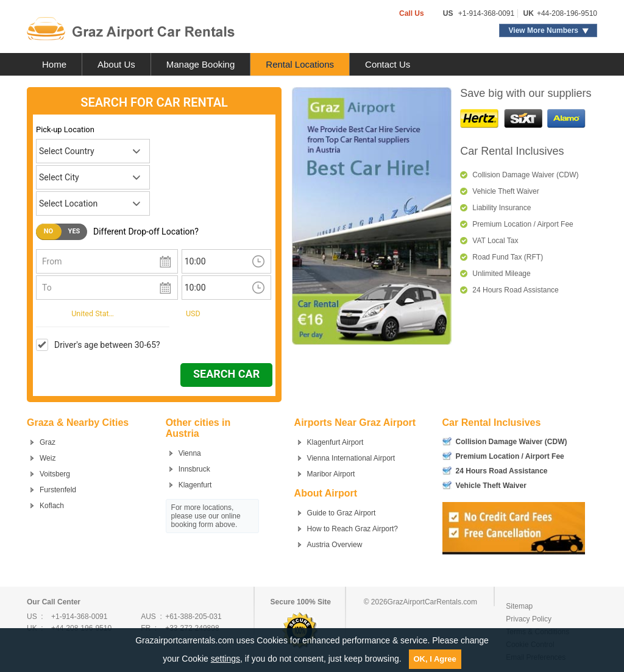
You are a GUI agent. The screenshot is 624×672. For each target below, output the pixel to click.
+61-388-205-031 (193, 617)
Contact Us (388, 64)
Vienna (190, 453)
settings (225, 659)
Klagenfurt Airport (335, 442)
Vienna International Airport (351, 458)
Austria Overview (335, 545)
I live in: (50, 313)
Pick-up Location (65, 129)
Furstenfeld (58, 490)
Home (54, 64)
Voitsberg (55, 474)
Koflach (52, 506)
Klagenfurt (195, 485)
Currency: (161, 313)
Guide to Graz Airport (342, 513)
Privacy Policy (529, 619)
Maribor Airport (331, 474)
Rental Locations (300, 64)
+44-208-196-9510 (567, 13)
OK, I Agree (435, 659)
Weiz (48, 458)
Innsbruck (194, 469)
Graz (48, 442)
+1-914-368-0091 (486, 13)
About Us (116, 64)
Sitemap (519, 606)
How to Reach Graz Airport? (353, 529)
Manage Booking (201, 64)
